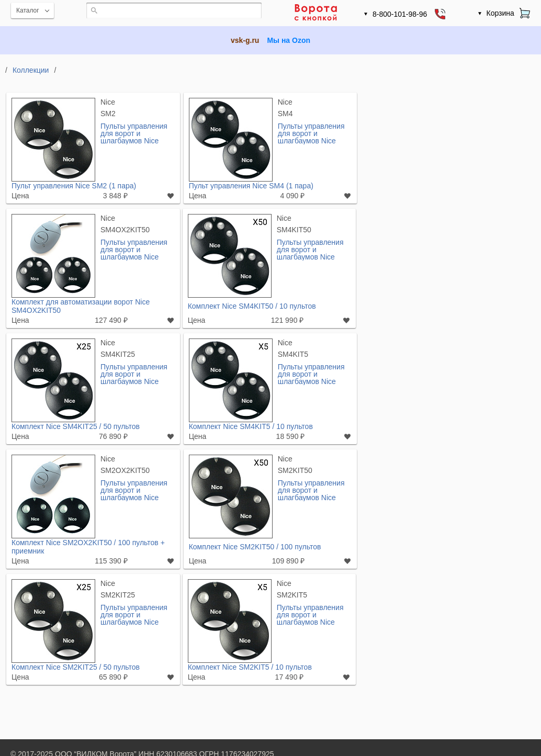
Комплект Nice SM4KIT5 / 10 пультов (251, 426)
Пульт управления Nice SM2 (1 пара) (74, 186)
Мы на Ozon (289, 40)
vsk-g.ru (245, 40)
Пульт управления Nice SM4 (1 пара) (251, 186)
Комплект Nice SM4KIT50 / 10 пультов (252, 306)
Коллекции (31, 70)
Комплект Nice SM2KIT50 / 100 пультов (255, 547)
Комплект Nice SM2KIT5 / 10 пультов (250, 667)
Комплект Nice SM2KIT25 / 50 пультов (76, 667)
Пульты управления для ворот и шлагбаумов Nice (134, 133)
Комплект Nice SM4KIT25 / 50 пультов (76, 426)
